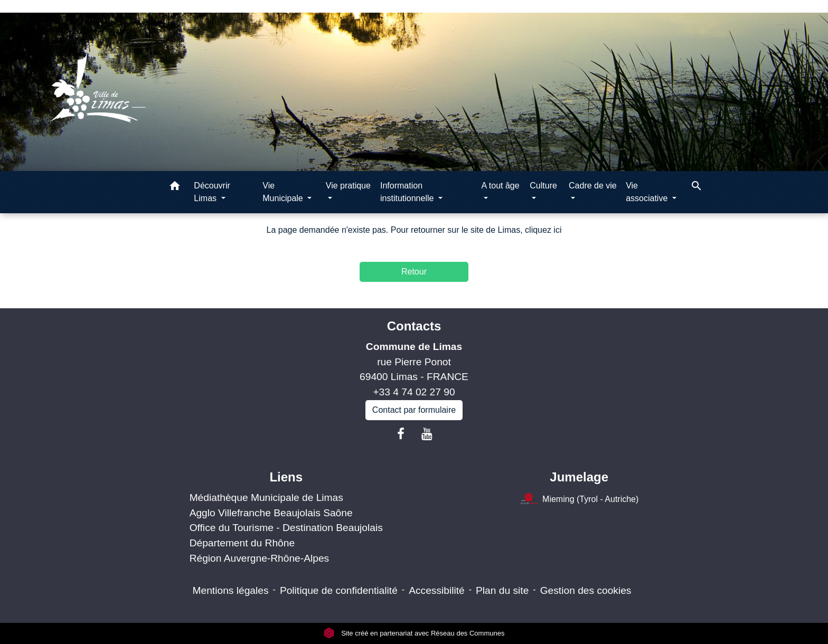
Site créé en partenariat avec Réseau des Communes (414, 633)
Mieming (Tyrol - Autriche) (579, 500)
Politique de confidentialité (339, 590)
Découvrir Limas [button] (212, 192)
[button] (175, 188)
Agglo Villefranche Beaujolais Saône (271, 513)
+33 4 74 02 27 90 (414, 392)
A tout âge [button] (501, 186)
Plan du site (502, 590)
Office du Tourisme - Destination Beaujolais (286, 528)
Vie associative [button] (648, 192)
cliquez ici (543, 230)
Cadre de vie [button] (593, 186)
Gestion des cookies (586, 590)
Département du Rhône (242, 543)
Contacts (414, 326)
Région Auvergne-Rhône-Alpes (260, 558)
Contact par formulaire (414, 410)
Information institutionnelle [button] (408, 192)
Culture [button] (543, 186)
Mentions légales (231, 590)
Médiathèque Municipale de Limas (266, 498)
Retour (414, 272)
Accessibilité (437, 590)
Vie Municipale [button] (284, 192)
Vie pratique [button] (348, 186)
